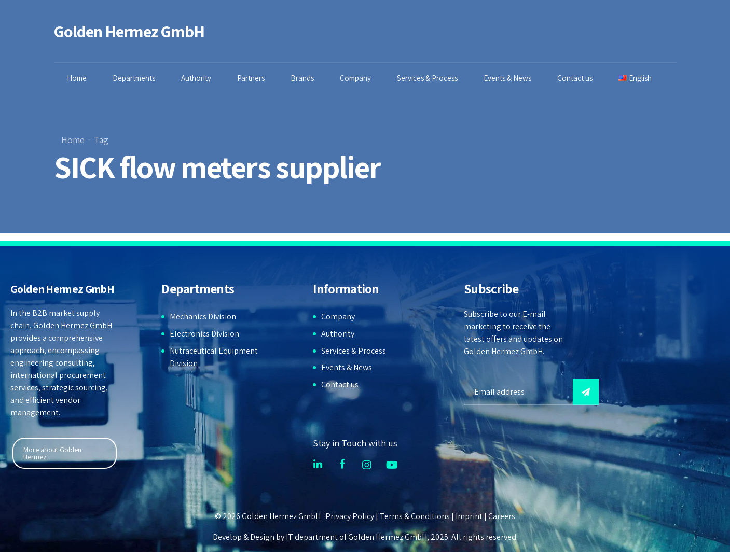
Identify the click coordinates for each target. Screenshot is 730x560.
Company (355, 78)
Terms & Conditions (415, 516)
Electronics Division (204, 334)
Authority (196, 78)
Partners (251, 78)
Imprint (469, 516)
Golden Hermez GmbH (129, 31)
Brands (302, 78)
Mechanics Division (203, 317)
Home (77, 78)
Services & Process (427, 78)
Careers (502, 516)
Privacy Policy (350, 516)
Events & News (507, 78)
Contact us (575, 78)
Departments (134, 78)
